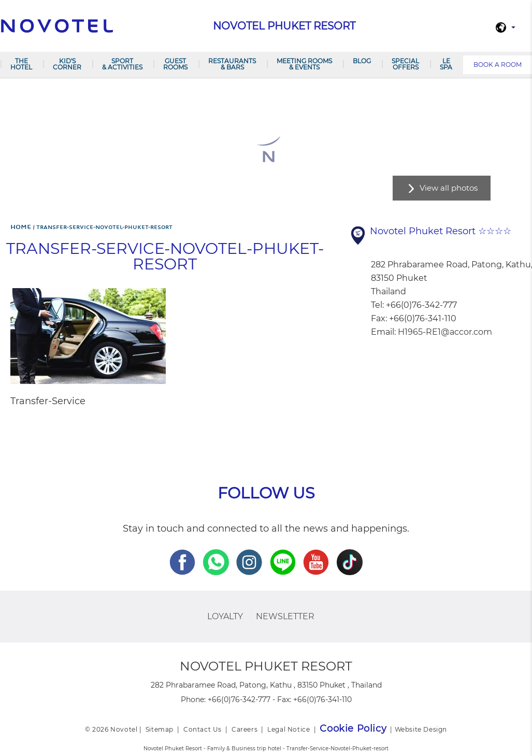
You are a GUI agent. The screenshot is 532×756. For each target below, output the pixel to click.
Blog (362, 61)
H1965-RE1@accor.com (445, 332)
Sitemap (160, 729)
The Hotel (21, 64)
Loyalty (225, 616)
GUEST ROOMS (175, 64)
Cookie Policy (353, 729)
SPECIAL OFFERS (405, 64)
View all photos (449, 188)
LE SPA (446, 64)
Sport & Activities (122, 64)
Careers (245, 729)
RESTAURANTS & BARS (232, 64)
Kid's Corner (67, 64)
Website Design (421, 729)
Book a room (498, 65)
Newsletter (285, 616)
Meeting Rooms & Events (304, 64)
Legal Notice (289, 729)
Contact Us (203, 729)
